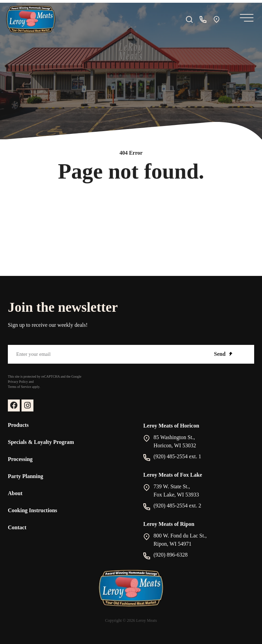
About (15, 493)
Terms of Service (19, 387)
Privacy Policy (18, 382)
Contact (17, 527)
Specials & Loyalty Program (41, 442)
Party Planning (26, 476)
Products (18, 425)
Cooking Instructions (32, 510)
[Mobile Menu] (245, 19)
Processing (20, 459)
